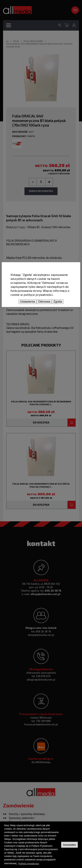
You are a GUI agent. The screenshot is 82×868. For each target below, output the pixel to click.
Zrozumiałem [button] (69, 845)
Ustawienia (28, 302)
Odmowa (44, 302)
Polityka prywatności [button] (29, 864)
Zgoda (58, 302)
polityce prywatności (38, 295)
